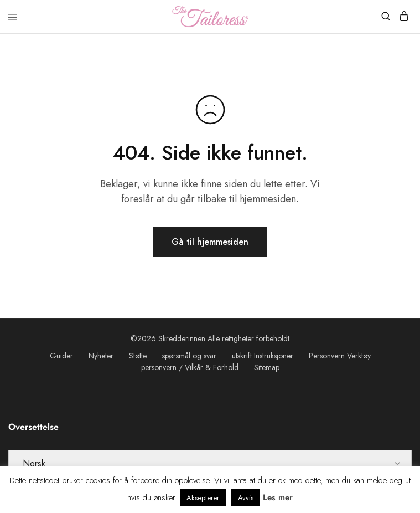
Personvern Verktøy (340, 356)
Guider (61, 356)
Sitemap (267, 367)
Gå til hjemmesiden (210, 242)
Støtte (138, 356)
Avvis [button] (246, 498)
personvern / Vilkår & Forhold (190, 367)
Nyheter (101, 356)
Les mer (278, 497)
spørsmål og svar (189, 356)
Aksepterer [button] (203, 498)
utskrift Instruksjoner (263, 356)
